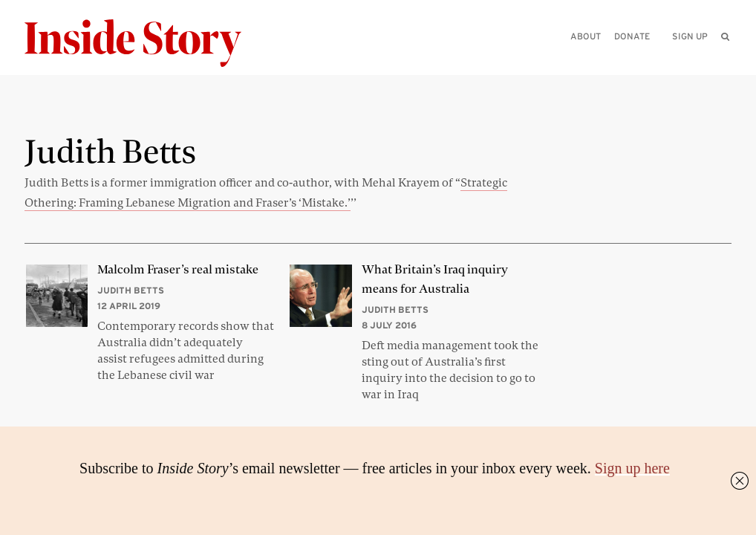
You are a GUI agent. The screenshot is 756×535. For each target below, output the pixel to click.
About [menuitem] (586, 36)
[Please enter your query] (648, 57)
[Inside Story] (143, 43)
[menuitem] (725, 36)
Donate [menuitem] (632, 36)
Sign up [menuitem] (690, 36)
